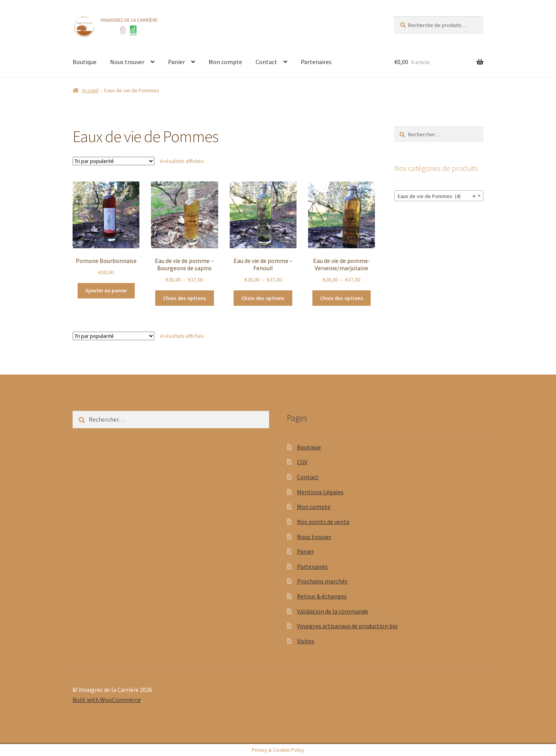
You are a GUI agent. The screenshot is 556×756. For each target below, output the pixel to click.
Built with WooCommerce (107, 700)
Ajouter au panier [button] (106, 290)
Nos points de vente (323, 522)
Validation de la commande (333, 611)
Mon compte (225, 62)
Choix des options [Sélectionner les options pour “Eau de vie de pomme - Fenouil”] (263, 298)
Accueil (90, 90)
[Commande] (114, 161)
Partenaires (316, 62)
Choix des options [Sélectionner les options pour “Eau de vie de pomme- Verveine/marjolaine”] (342, 298)
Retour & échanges (322, 596)
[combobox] (439, 196)
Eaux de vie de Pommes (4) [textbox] (436, 196)
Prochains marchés (322, 581)
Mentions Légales (320, 492)
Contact (266, 62)
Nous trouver (127, 62)
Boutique (85, 62)
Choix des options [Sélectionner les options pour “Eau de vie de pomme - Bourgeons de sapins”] (185, 298)
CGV (302, 462)
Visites (306, 641)
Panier (176, 62)
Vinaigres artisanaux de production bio (347, 626)
